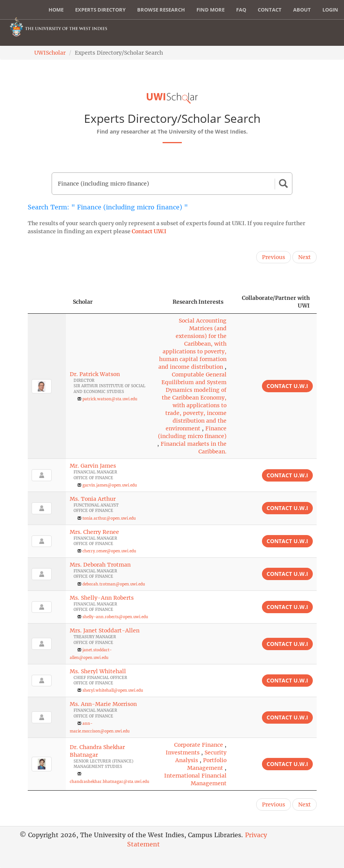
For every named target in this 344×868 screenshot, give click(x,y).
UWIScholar (50, 53)
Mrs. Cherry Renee (94, 532)
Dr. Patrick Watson (95, 374)
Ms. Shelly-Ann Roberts (102, 598)
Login (330, 10)
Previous (274, 257)
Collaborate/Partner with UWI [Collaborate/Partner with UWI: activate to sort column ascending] (276, 302)
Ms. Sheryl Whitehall (98, 671)
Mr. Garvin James (93, 466)
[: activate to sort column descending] (47, 302)
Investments (183, 753)
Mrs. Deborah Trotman (100, 565)
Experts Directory (100, 10)
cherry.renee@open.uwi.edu (109, 551)
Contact (270, 10)
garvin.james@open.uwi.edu (110, 485)
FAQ (241, 10)
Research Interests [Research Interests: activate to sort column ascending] (198, 302)
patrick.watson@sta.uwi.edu (110, 399)
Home (56, 10)
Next (305, 257)
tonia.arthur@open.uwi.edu (109, 518)
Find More (211, 10)
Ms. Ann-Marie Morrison (103, 704)
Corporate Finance (199, 745)
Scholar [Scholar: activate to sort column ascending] (83, 302)
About (302, 10)
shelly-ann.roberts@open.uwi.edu (115, 617)
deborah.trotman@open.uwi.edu (114, 584)
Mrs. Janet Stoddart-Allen (105, 631)
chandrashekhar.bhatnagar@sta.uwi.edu (109, 782)
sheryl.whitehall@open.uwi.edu (113, 690)
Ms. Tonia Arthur (93, 499)
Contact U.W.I (149, 231)
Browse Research (161, 10)
